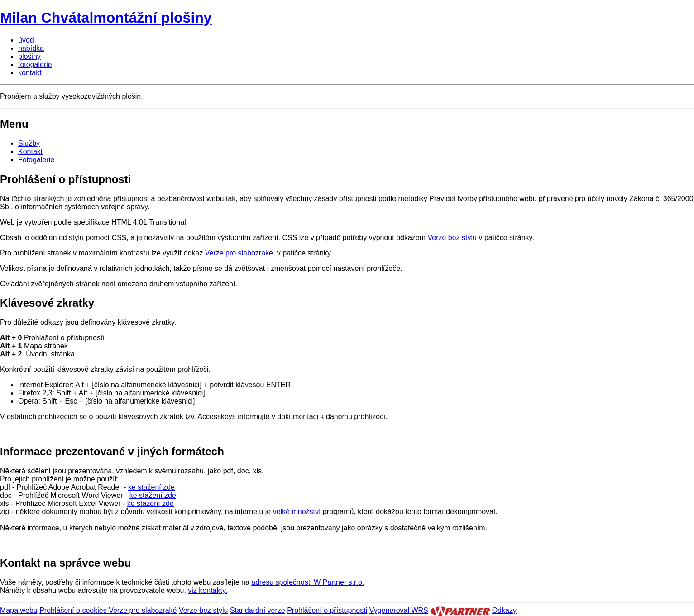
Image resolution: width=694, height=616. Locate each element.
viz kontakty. (208, 590)
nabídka (31, 48)
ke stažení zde (151, 487)
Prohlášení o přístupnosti (327, 610)
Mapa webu (19, 610)
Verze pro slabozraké (239, 253)
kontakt (30, 73)
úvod (26, 40)
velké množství (297, 512)
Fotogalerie (36, 160)
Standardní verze (258, 610)
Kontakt (30, 152)
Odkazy (504, 610)
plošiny (29, 56)
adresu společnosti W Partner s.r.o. (308, 582)
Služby (29, 143)
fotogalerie (35, 65)
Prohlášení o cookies (74, 610)
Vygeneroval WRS (399, 610)
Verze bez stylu (452, 238)
